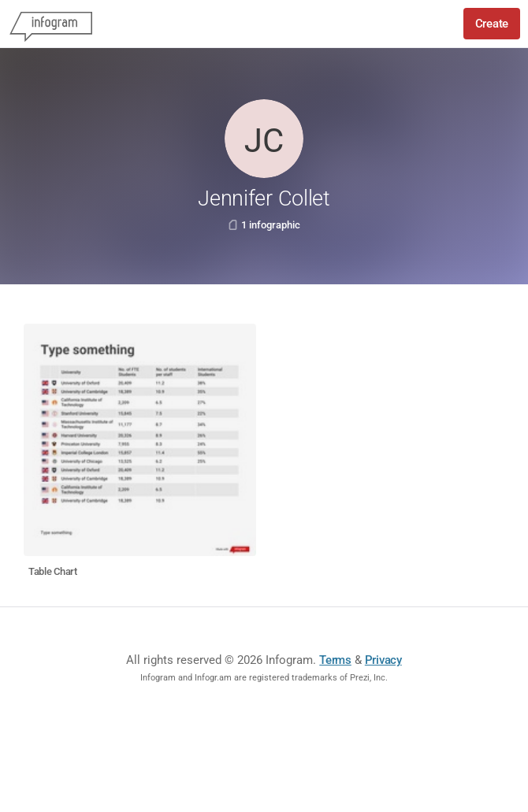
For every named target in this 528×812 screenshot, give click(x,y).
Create (492, 24)
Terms (335, 660)
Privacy (383, 660)
